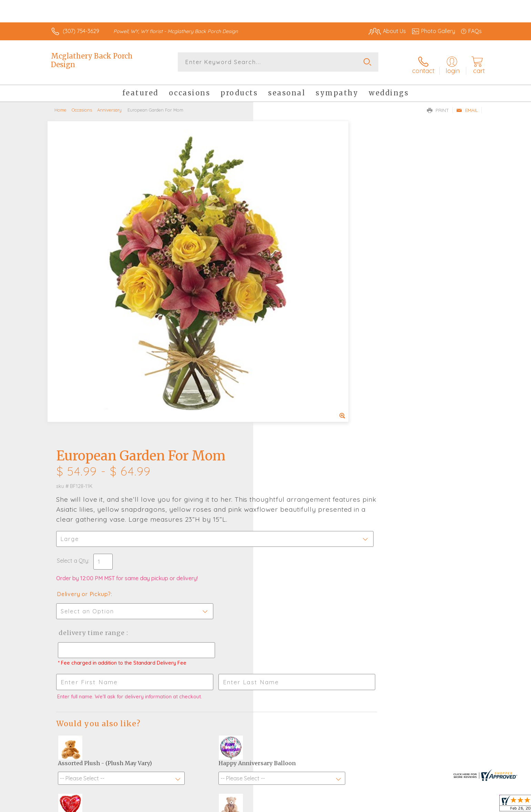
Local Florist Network (421, 805)
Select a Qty (282, 248)
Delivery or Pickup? (293, 281)
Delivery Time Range (300, 320)
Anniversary (109, 105)
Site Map (463, 805)
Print (438, 105)
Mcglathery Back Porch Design (92, 60)
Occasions (82, 105)
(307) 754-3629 (81, 31)
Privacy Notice (371, 805)
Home (60, 105)
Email (467, 105)
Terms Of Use (331, 805)
